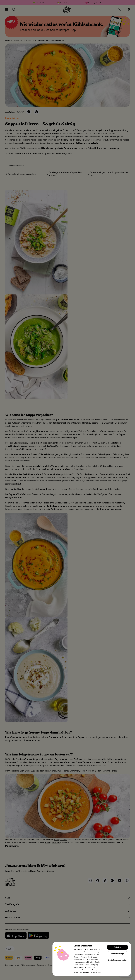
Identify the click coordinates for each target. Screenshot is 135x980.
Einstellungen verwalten (117, 960)
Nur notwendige (118, 954)
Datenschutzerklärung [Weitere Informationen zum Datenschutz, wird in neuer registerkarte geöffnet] (92, 972)
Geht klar (117, 947)
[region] (92, 959)
